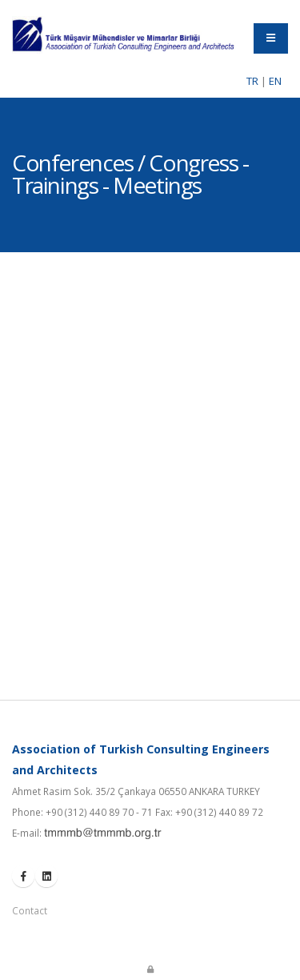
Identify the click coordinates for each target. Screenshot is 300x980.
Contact (30, 910)
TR (252, 81)
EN (275, 81)
